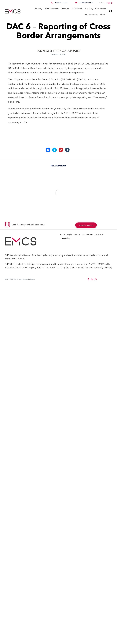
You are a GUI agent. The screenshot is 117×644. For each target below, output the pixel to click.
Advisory (38, 9)
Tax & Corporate (52, 9)
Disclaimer (99, 235)
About (103, 14)
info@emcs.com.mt (86, 2)
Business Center (91, 14)
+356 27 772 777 (61, 2)
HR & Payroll (77, 9)
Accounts (65, 9)
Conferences (101, 9)
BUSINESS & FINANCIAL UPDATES (58, 51)
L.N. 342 (92, 84)
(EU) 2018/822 (69, 79)
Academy (89, 9)
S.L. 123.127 (56, 88)
